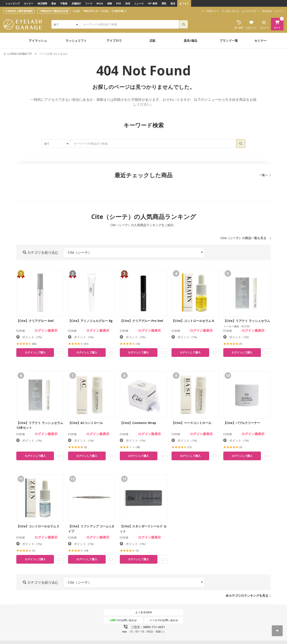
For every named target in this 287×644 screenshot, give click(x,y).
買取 (164, 3)
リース (89, 3)
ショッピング (13, 3)
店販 (152, 41)
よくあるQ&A (143, 612)
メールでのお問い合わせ (164, 620)
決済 (128, 3)
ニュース (139, 3)
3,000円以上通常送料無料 (19, 11)
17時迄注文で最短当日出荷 (54, 11)
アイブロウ (114, 41)
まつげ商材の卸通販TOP (18, 54)
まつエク (184, 3)
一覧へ (263, 175)
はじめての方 (249, 11)
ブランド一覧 (229, 41)
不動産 (64, 3)
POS (119, 3)
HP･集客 (153, 3)
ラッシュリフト (76, 41)
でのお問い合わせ (123, 620)
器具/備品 (190, 41)
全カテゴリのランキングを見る (247, 595)
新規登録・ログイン (273, 11)
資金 (54, 3)
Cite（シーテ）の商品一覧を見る (243, 238)
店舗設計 (76, 3)
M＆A (100, 3)
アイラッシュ (38, 41)
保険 (110, 3)
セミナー (29, 3)
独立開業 (42, 3)
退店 (173, 3)
